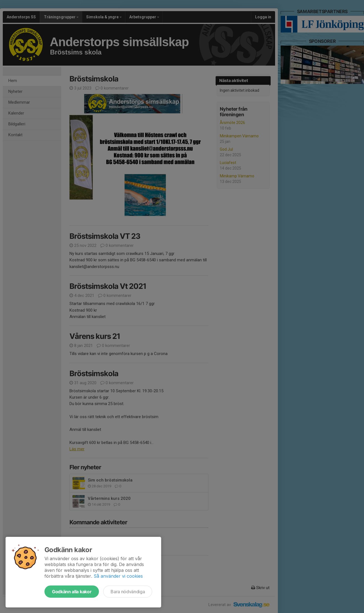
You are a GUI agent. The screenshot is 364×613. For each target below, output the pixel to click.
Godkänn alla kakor (72, 592)
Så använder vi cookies (118, 576)
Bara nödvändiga (128, 592)
